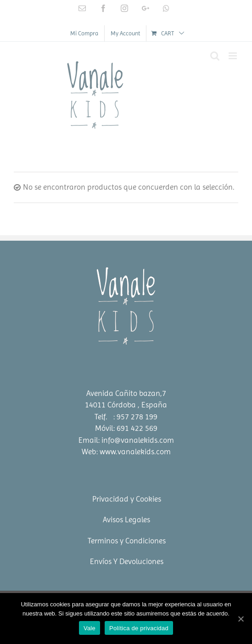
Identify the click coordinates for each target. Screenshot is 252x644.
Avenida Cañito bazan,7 (126, 393)
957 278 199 (137, 417)
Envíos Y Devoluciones (127, 561)
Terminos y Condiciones (127, 541)
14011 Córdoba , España (126, 405)
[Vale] (241, 619)
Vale (90, 628)
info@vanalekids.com (138, 440)
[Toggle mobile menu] (233, 56)
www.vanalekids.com (135, 452)
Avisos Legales (126, 520)
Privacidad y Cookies (127, 499)
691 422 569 (137, 428)
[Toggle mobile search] (215, 56)
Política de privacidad (139, 628)
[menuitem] (84, 33)
